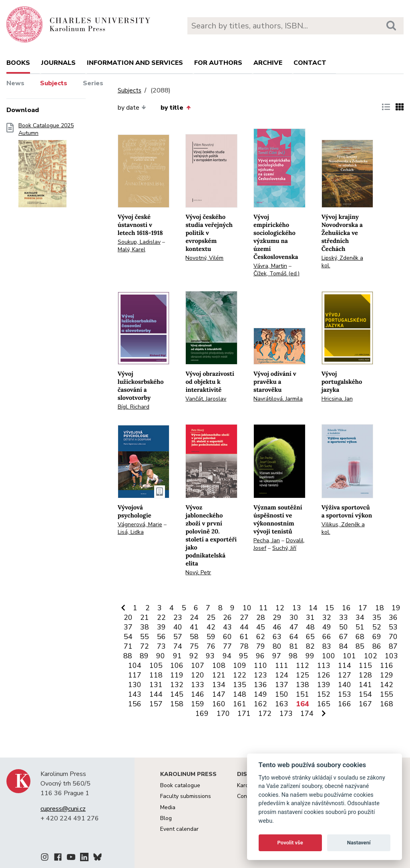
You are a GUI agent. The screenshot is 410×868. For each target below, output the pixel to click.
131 (156, 685)
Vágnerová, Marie (140, 524)
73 (161, 646)
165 (324, 704)
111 (282, 666)
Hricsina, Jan (337, 399)
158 (177, 704)
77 (227, 646)
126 (324, 675)
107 (198, 666)
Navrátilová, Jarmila (278, 399)
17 (363, 608)
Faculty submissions (186, 796)
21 (145, 617)
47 (294, 627)
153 (345, 694)
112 (302, 666)
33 (344, 617)
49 (327, 627)
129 (387, 675)
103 (391, 656)
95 (243, 656)
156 (135, 704)
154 (365, 694)
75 (194, 646)
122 (240, 675)
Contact (310, 63)
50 (344, 627)
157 (156, 704)
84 (344, 646)
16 (346, 608)
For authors (218, 63)
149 (260, 694)
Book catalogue (180, 785)
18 (380, 608)
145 (177, 694)
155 (387, 694)
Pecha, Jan (267, 540)
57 (178, 637)
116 (387, 666)
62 (261, 637)
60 (227, 637)
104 (135, 666)
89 (144, 656)
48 (310, 627)
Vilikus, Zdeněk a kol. (343, 528)
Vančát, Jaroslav (206, 399)
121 (219, 675)
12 (280, 608)
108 (219, 666)
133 (198, 685)
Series (93, 83)
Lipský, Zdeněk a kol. (342, 262)
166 (345, 704)
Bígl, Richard (134, 407)
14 (313, 608)
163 (282, 704)
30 (294, 617)
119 (177, 675)
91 (177, 656)
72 (145, 646)
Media (168, 807)
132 (177, 685)
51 (360, 627)
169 (202, 714)
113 (324, 666)
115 (365, 666)
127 (345, 675)
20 (128, 617)
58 (194, 637)
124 (282, 675)
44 (244, 627)
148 (240, 694)
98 (293, 656)
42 (211, 627)
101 (349, 656)
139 (324, 685)
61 (244, 637)
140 (345, 685)
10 (247, 608)
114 (345, 666)
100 (329, 656)
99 (310, 656)
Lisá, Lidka (131, 532)
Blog (166, 818)
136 (260, 685)
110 (260, 666)
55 (145, 637)
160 (219, 704)
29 (277, 617)
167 (365, 704)
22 (161, 617)
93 (210, 656)
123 (260, 675)
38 (145, 627)
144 (156, 694)
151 (302, 694)
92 (194, 656)
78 (244, 646)
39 (161, 627)
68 (360, 637)
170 (223, 714)
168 (387, 704)
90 (161, 656)
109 (240, 666)
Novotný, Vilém (204, 258)
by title (175, 108)
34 (360, 617)
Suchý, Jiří (284, 548)
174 (307, 714)
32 (327, 617)
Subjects (54, 83)
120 (198, 675)
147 (219, 694)
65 (310, 637)
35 (377, 617)
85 (360, 646)
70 (393, 637)
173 (286, 714)
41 (194, 627)
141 (365, 685)
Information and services (135, 63)
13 (297, 608)
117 (135, 675)
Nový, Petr (198, 572)
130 (135, 685)
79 (261, 646)
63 (277, 637)
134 (219, 685)
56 (161, 637)
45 (261, 627)
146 (198, 694)
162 (260, 704)
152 (324, 694)
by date (132, 108)
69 (377, 637)
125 (302, 675)
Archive (268, 63)
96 (260, 656)
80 (277, 646)
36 (393, 617)
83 (327, 646)
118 (156, 675)
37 (128, 627)
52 (377, 627)
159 (198, 704)
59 (211, 637)
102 (371, 656)
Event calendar (179, 829)
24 (194, 617)
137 (282, 685)
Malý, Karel (132, 250)
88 (128, 656)
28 (261, 617)
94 (227, 656)
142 (387, 685)
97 (277, 656)
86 (377, 646)
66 (327, 637)
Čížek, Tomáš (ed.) (276, 274)
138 (302, 685)
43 (227, 627)
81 (294, 646)
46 (277, 627)
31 (310, 617)
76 (211, 646)
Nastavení (359, 843)
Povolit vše (290, 843)
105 (156, 666)
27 (244, 617)
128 (365, 675)
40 (178, 627)
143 (135, 694)
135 (240, 685)
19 (396, 608)
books (18, 63)
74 (178, 646)
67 (344, 637)
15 (330, 608)
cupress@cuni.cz (63, 809)
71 (128, 646)
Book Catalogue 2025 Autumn (46, 168)
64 (294, 637)
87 (393, 646)
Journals (58, 63)
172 (265, 714)
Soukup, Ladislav (139, 242)
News (15, 83)
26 (227, 617)
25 (211, 617)
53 (393, 627)
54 (128, 637)
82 (310, 646)
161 (240, 704)
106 (177, 666)
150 (282, 694)
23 (178, 617)
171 (244, 714)
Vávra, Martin (270, 266)
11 (263, 608)
